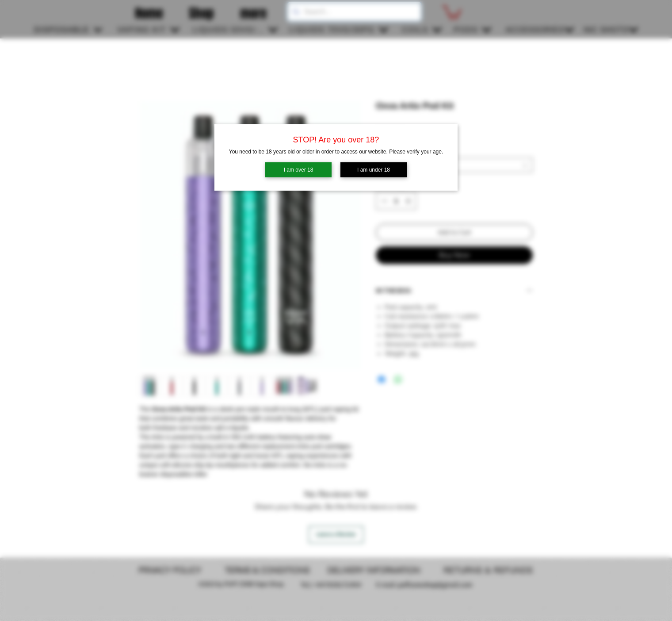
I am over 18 (299, 170)
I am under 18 (374, 170)
